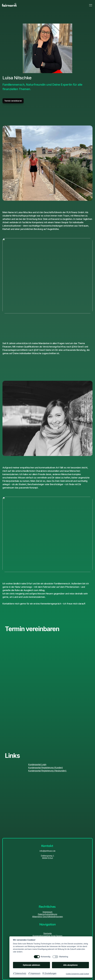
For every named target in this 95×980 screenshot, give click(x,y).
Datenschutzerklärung (47, 914)
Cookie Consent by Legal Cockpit (77, 974)
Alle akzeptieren (70, 965)
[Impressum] (34, 973)
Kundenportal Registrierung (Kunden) (45, 768)
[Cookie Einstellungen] (49, 973)
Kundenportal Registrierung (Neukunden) (47, 771)
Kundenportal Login (37, 765)
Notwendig (46, 957)
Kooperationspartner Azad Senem (47, 936)
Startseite (47, 933)
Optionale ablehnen (31, 965)
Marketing (64, 957)
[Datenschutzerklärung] (20, 973)
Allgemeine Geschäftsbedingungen (47, 917)
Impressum (47, 912)
